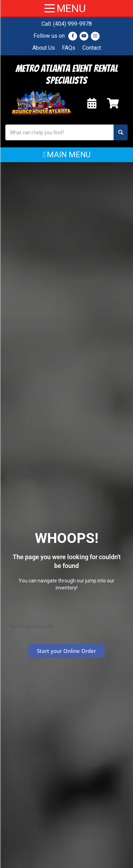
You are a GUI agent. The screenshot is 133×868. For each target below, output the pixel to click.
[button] (66, 155)
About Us (44, 48)
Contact (92, 48)
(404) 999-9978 (72, 24)
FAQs (69, 48)
